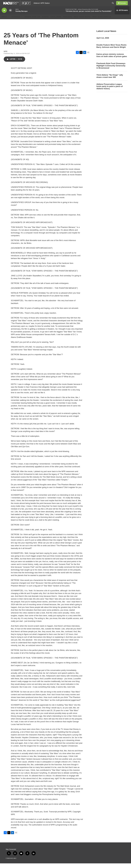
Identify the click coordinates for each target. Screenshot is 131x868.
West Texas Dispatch (102, 21)
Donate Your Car (32, 21)
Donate (124, 5)
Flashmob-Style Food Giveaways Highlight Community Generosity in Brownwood (111, 70)
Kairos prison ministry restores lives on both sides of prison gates (112, 60)
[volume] (10, 15)
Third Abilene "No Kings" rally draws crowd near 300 (110, 81)
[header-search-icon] (114, 5)
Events (45, 21)
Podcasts (67, 21)
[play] (4, 15)
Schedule (16, 21)
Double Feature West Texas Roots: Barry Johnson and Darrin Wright (112, 51)
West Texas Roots (82, 21)
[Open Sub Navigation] (9, 21)
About (4, 21)
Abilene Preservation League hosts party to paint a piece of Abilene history (110, 91)
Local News (56, 21)
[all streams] (122, 15)
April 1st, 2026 (103, 43)
